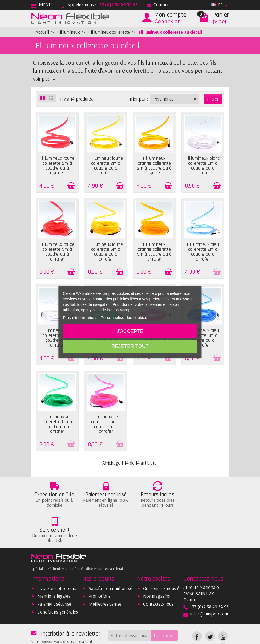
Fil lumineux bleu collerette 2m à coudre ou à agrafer (203, 252)
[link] (197, 607)
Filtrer (213, 99)
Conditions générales (58, 583)
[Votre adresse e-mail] (129, 606)
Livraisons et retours (57, 559)
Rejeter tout (130, 346)
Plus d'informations (80, 317)
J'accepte (130, 331)
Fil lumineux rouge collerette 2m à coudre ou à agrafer (57, 166)
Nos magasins (157, 567)
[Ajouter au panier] (71, 186)
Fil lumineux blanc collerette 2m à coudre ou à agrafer (57, 338)
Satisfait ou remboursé (110, 559)
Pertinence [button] (163, 99)
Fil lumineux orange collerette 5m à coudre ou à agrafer (154, 252)
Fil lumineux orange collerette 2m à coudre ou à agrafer (154, 166)
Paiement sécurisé (54, 575)
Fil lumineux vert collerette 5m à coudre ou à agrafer (57, 424)
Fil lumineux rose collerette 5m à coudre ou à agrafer (106, 424)
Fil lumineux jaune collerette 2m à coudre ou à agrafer (106, 166)
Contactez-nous (158, 575)
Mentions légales (54, 567)
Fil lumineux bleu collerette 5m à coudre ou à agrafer (203, 338)
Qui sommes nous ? (161, 559)
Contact (158, 5)
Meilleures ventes (105, 575)
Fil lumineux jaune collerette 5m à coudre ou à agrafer (106, 252)
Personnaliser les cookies (124, 317)
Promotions (100, 567)
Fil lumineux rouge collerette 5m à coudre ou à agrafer (57, 252)
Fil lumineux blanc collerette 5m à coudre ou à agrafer (203, 166)
